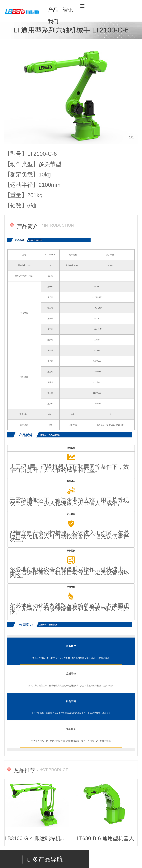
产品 (53, 10)
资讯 (68, 10)
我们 (53, 21)
